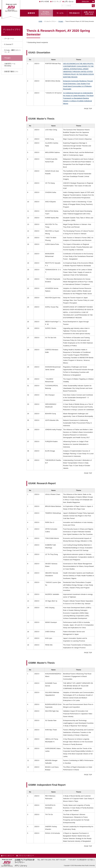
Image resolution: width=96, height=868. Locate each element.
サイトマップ (57, 2)
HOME (40, 21)
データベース (9, 39)
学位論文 (61, 21)
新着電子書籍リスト (11, 72)
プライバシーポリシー (26, 856)
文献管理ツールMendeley (10, 65)
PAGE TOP (88, 109)
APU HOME (45, 2)
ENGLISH (85, 2)
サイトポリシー (9, 856)
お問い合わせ (69, 2)
